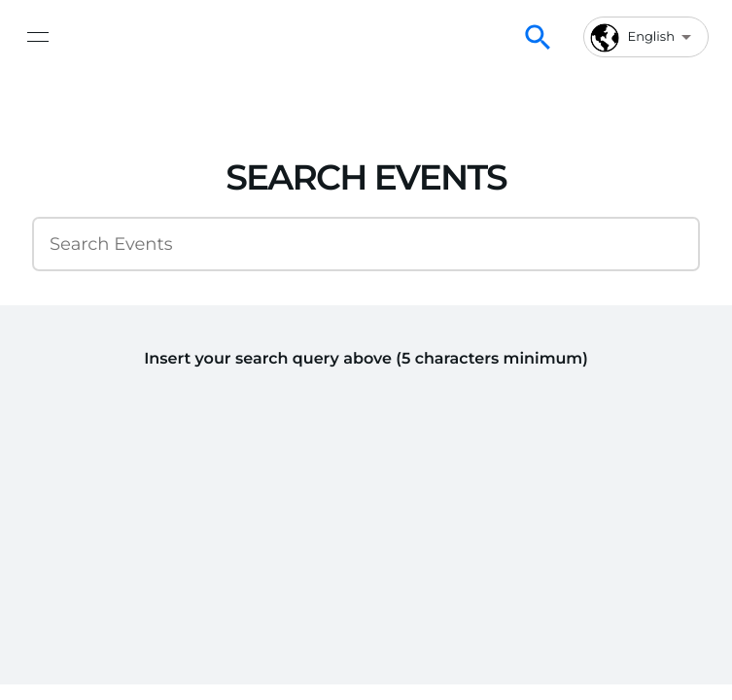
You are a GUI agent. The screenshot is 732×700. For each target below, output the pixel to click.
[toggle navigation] (38, 37)
